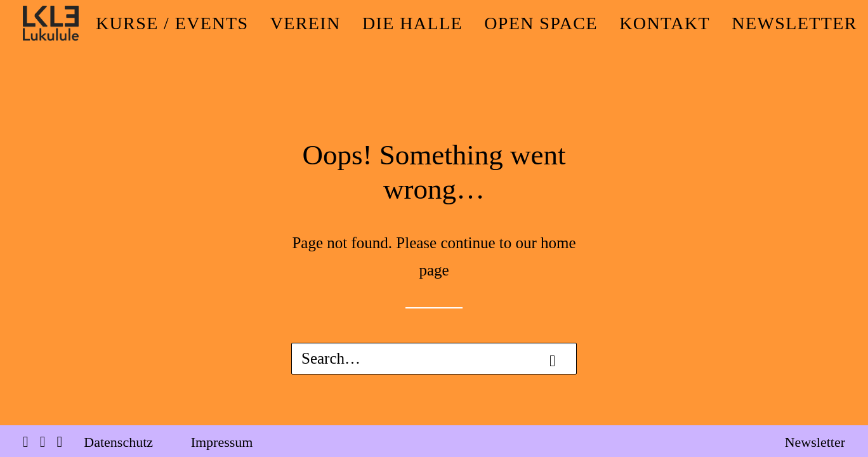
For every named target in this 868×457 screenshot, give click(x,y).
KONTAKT (665, 23)
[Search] (434, 359)
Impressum (222, 442)
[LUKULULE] (51, 23)
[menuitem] (172, 23)
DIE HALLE (412, 23)
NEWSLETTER (794, 23)
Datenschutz (118, 442)
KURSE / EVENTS (172, 23)
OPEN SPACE (541, 23)
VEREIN (306, 23)
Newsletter (815, 442)
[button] (552, 361)
